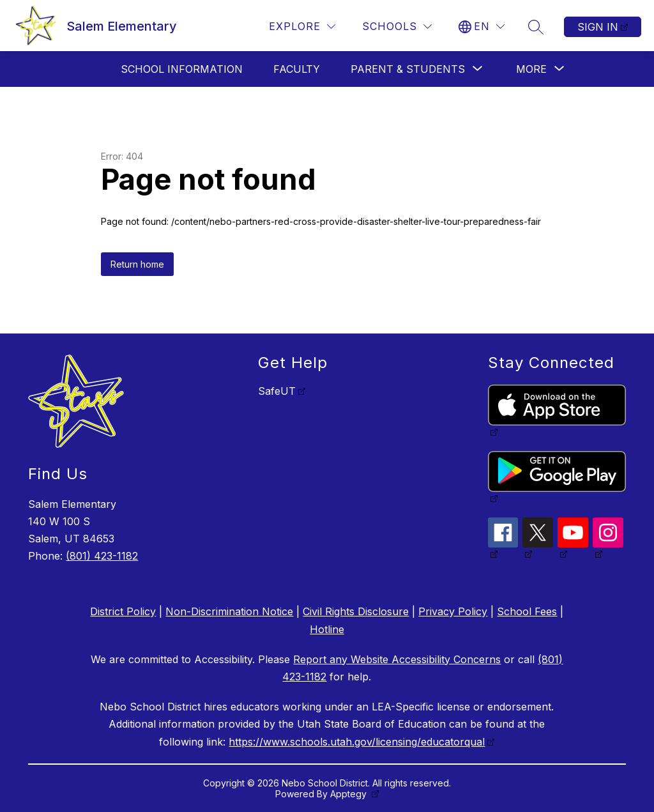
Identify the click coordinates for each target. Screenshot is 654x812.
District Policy (123, 611)
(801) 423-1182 (102, 556)
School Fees (527, 611)
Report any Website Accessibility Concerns (397, 659)
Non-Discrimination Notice (229, 611)
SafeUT (277, 391)
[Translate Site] (482, 27)
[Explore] (302, 27)
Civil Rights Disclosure (356, 611)
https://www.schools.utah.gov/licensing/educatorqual (357, 742)
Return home (137, 264)
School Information (182, 69)
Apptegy (350, 794)
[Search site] (536, 27)
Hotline (327, 629)
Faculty (297, 69)
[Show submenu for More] (531, 69)
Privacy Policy (453, 611)
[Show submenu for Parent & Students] (408, 69)
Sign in (598, 27)
